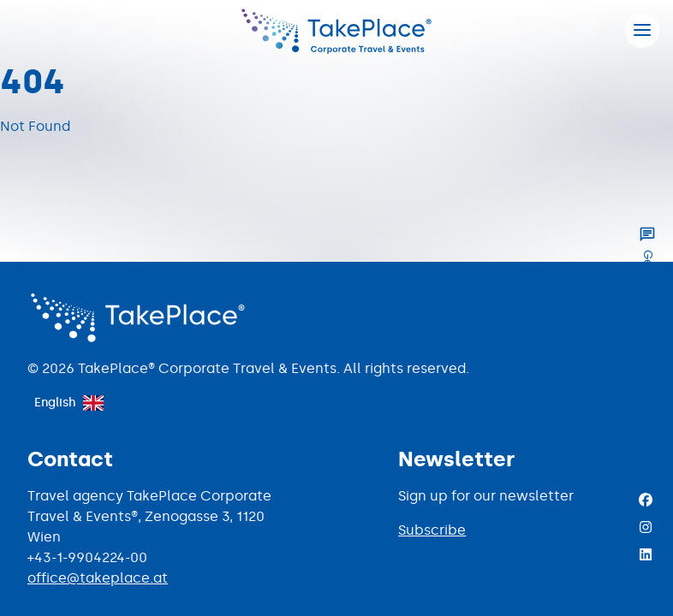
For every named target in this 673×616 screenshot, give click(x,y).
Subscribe (432, 530)
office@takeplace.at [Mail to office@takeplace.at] (98, 578)
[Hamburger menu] (642, 31)
